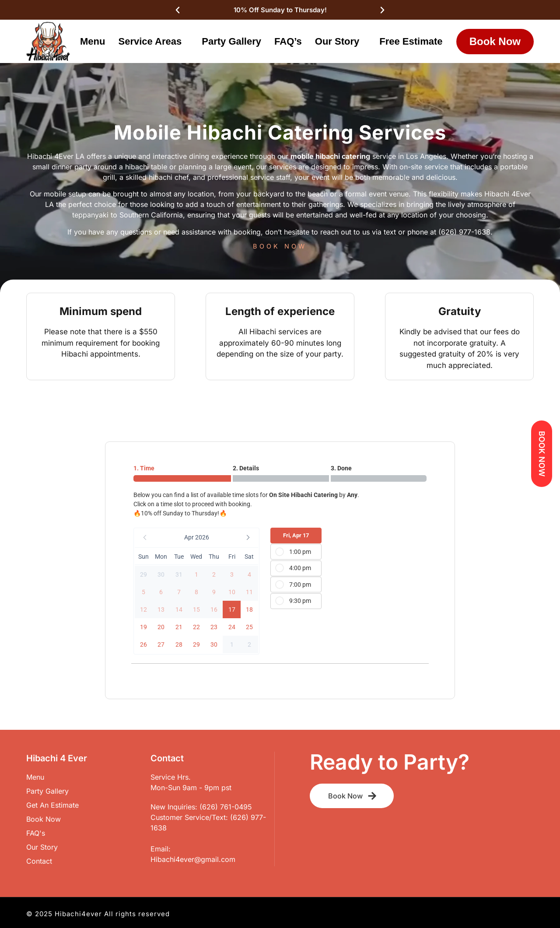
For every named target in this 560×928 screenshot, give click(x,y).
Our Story (339, 41)
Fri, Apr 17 (296, 535)
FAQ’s (288, 41)
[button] (196, 538)
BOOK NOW (280, 246)
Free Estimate (411, 41)
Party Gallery (231, 41)
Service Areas (152, 41)
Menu (93, 41)
